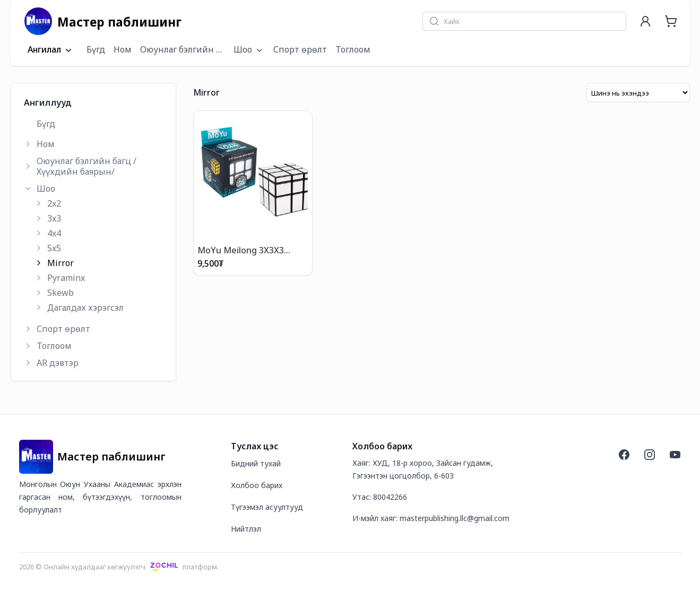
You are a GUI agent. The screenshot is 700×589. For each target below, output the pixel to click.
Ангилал (51, 50)
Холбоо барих (257, 485)
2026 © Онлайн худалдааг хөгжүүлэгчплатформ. (119, 567)
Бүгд (96, 49)
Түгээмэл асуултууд (267, 507)
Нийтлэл (246, 529)
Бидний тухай (256, 463)
